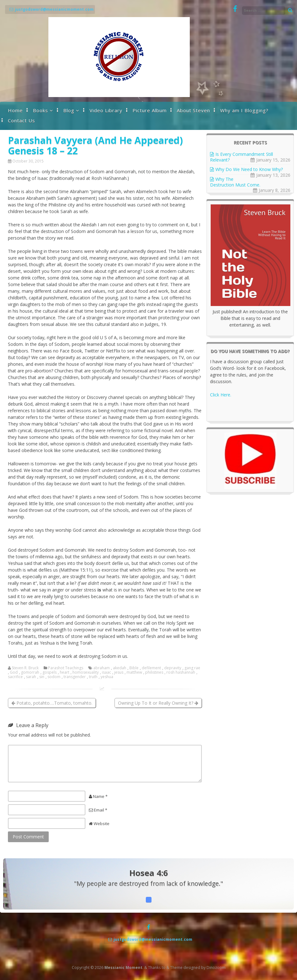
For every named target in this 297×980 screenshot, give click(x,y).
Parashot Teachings (66, 668)
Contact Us (22, 120)
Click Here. (221, 395)
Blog (69, 110)
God (14, 672)
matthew (134, 672)
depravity (173, 668)
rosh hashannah (181, 672)
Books (40, 110)
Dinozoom (216, 968)
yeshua (107, 677)
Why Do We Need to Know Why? (249, 169)
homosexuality (86, 672)
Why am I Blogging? (244, 110)
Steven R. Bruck (25, 668)
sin (42, 677)
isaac (106, 672)
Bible (134, 668)
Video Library (106, 110)
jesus (119, 672)
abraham (102, 668)
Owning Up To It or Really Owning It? (158, 703)
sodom (54, 677)
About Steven (193, 110)
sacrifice (15, 677)
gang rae (192, 668)
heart (65, 672)
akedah (120, 668)
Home (15, 110)
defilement (151, 668)
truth (93, 677)
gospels (49, 672)
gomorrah (30, 672)
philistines (154, 672)
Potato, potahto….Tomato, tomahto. (52, 703)
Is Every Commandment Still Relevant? (241, 157)
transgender (75, 677)
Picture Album (150, 110)
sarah (31, 677)
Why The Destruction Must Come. (235, 182)
